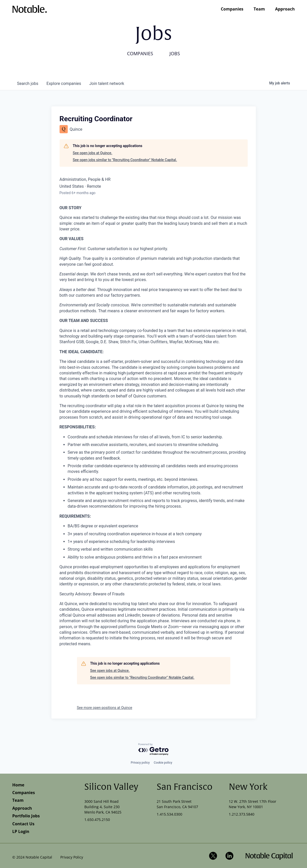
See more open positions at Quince (105, 708)
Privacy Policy (72, 857)
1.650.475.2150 (97, 820)
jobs (28, 84)
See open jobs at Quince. (93, 153)
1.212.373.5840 (242, 814)
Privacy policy (140, 763)
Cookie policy (163, 763)
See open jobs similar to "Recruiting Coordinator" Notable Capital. (125, 160)
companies (64, 84)
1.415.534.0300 (169, 814)
